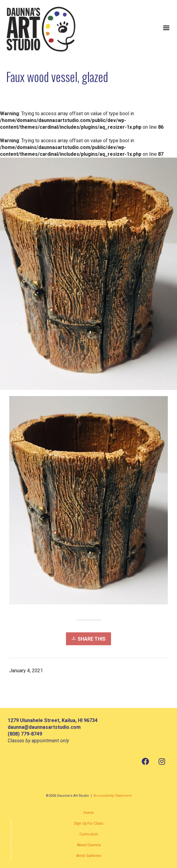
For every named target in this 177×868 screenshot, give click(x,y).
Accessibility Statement (113, 796)
